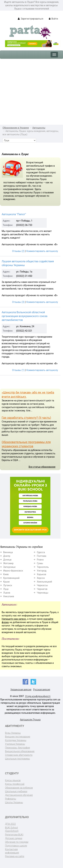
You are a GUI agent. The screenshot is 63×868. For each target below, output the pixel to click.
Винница (8, 552)
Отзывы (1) (18, 370)
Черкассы (42, 585)
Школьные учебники (16, 791)
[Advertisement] (32, 92)
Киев (6, 574)
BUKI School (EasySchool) (12, 829)
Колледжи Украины (16, 740)
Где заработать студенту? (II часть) (26, 418)
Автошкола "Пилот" (14, 214)
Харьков (41, 574)
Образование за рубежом (19, 788)
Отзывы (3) (18, 302)
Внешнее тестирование (18, 737)
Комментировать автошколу (42, 251)
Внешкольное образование (20, 751)
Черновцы (43, 593)
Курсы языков (13, 780)
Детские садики (14, 838)
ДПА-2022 (10, 824)
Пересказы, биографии (17, 748)
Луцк (6, 589)
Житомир (8, 563)
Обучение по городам (17, 842)
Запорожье (9, 567)
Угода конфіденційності (38, 696)
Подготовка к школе (16, 846)
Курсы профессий (15, 784)
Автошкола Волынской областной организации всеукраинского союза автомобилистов (25, 316)
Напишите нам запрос (14, 619)
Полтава (41, 556)
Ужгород (42, 571)
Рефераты (10, 799)
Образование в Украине (16, 128)
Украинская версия (21, 690)
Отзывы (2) (18, 251)
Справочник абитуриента (19, 755)
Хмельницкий (44, 582)
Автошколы (39, 128)
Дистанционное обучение (19, 795)
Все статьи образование (42, 467)
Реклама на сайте (15, 856)
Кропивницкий (11, 578)
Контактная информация (12, 851)
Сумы (40, 563)
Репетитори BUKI (14, 835)
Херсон (41, 578)
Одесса (41, 552)
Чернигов (42, 589)
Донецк (7, 560)
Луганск (8, 585)
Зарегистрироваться (30, 19)
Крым (6, 582)
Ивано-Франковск (13, 571)
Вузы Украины (13, 733)
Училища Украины (15, 744)
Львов (7, 593)
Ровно (40, 560)
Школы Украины (14, 802)
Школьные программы (17, 759)
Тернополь (43, 567)
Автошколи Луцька (30, 720)
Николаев (9, 596)
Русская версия (42, 690)
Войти (53, 19)
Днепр (7, 556)
